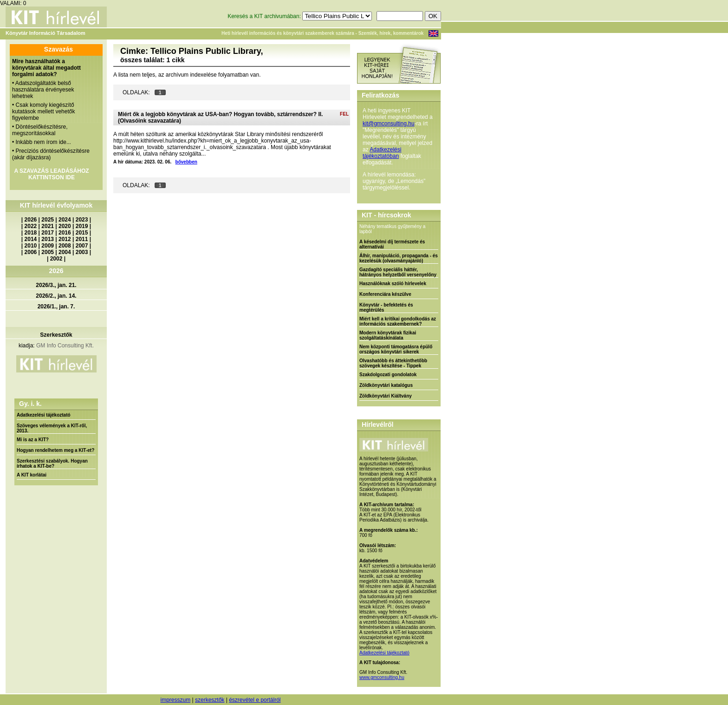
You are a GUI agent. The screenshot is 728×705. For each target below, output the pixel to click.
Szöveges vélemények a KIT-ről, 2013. (52, 428)
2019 (82, 226)
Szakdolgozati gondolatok (388, 375)
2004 (65, 252)
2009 (48, 246)
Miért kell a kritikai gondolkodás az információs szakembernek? (398, 321)
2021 (48, 226)
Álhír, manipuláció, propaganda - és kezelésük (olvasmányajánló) (399, 258)
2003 (82, 252)
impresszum (175, 700)
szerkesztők (210, 700)
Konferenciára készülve (385, 294)
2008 (65, 246)
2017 (48, 233)
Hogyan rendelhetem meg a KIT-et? (55, 450)
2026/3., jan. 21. (56, 285)
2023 (82, 220)
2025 (48, 220)
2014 (31, 239)
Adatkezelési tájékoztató (44, 415)
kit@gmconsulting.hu (389, 124)
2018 (31, 233)
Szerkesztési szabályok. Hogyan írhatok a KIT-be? (52, 463)
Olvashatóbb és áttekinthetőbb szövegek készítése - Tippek (393, 363)
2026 (31, 220)
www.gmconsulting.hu (382, 677)
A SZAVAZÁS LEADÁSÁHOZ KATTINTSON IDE (51, 174)
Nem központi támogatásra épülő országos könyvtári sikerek (396, 349)
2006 (31, 252)
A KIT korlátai (32, 475)
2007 (82, 246)
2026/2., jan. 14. (56, 296)
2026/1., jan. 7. (56, 307)
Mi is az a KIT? (33, 440)
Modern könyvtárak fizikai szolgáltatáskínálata (388, 335)
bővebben (186, 162)
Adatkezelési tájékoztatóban (382, 153)
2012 (65, 239)
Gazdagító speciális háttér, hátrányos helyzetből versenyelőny (398, 272)
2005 (48, 252)
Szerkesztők (56, 335)
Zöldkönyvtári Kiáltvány (386, 396)
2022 (31, 226)
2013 (48, 239)
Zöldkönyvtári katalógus (386, 385)
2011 (82, 239)
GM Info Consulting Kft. (65, 346)
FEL (344, 114)
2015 (82, 233)
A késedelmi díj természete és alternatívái (392, 244)
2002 (56, 259)
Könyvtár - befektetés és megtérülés (386, 307)
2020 (65, 226)
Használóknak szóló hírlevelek (393, 284)
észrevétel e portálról (255, 700)
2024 (65, 220)
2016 (65, 233)
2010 (31, 246)
